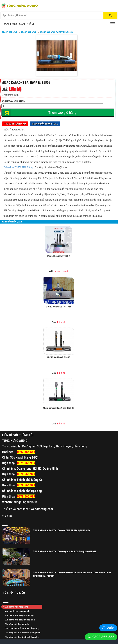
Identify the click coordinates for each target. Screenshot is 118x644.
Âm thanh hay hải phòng (17, 607)
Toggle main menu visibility (113, 23)
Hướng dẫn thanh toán (45, 124)
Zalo (111, 628)
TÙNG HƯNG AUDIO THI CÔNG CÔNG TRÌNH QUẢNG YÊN (62, 530)
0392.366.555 (103, 637)
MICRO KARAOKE (10, 32)
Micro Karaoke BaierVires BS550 (56, 32)
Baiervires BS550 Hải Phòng (18, 167)
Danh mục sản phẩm (18, 24)
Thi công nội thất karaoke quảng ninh (23, 633)
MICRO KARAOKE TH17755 (59, 307)
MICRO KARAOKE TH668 (59, 357)
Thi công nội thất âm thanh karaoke (22, 637)
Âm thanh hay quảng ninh (17, 611)
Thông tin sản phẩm (15, 124)
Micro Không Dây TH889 (59, 256)
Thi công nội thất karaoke (17, 624)
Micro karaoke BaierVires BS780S (59, 408)
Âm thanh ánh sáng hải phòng (19, 615)
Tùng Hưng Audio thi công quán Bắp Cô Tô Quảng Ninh (64, 551)
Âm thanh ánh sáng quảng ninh (20, 620)
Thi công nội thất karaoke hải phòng (22, 628)
